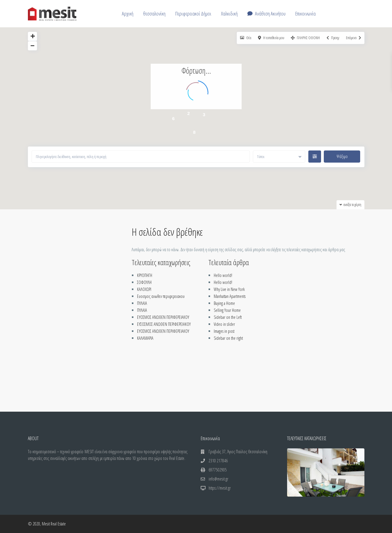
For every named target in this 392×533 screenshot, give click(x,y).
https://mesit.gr (220, 488)
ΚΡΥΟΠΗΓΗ (145, 275)
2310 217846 (218, 461)
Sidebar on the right (228, 338)
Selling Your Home (227, 310)
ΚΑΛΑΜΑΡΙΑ (145, 338)
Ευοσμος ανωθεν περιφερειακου (161, 296)
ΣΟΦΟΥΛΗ (144, 282)
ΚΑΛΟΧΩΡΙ (144, 289)
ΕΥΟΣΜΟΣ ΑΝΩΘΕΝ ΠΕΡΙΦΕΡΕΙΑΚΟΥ (163, 317)
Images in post (224, 331)
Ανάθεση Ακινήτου (266, 14)
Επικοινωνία (305, 13)
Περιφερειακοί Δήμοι (193, 13)
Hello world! (223, 275)
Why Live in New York (229, 289)
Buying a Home (224, 303)
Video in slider (224, 324)
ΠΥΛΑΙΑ (142, 303)
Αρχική (128, 13)
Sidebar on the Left (228, 317)
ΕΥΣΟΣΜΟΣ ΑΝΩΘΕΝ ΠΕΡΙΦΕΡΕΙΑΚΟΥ (164, 324)
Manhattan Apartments (230, 296)
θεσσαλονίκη (154, 13)
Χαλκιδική (229, 13)
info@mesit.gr (218, 479)
